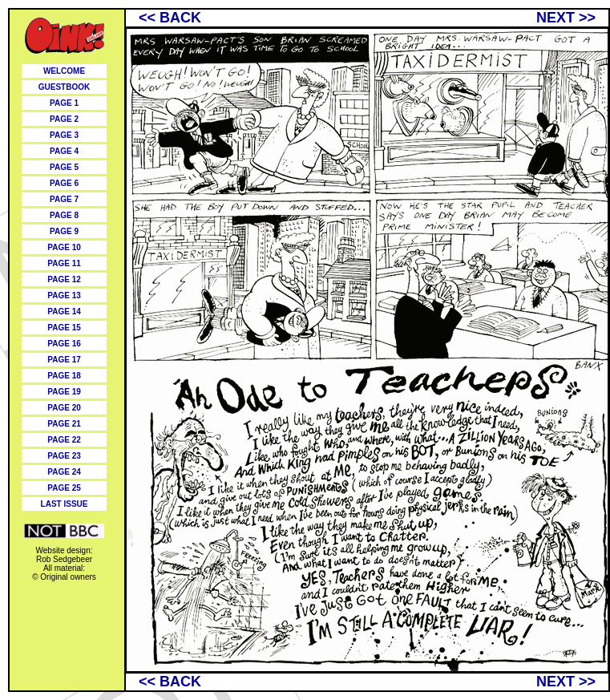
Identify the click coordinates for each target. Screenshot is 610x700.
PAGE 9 (64, 231)
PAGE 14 (64, 312)
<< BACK (170, 18)
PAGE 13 (64, 295)
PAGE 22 (64, 440)
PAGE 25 (64, 488)
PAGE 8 (64, 215)
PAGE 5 (64, 167)
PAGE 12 (64, 279)
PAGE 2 (64, 119)
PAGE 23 (64, 456)
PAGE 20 (64, 408)
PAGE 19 (64, 392)
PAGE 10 (64, 247)
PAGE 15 (64, 328)
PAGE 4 (64, 151)
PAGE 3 (64, 135)
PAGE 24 (64, 472)
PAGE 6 (64, 183)
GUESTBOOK (64, 87)
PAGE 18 (64, 376)
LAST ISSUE (65, 504)
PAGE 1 (64, 103)
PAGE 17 (64, 360)
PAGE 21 (64, 424)
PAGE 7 (64, 199)
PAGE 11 (64, 263)
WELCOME (64, 71)
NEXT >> (566, 18)
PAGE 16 (64, 344)
